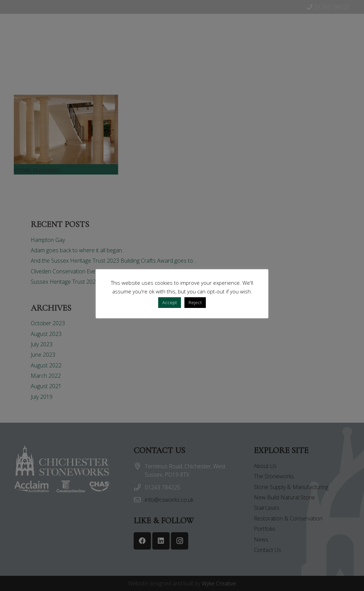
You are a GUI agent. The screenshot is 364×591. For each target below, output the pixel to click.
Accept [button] (170, 302)
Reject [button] (195, 302)
